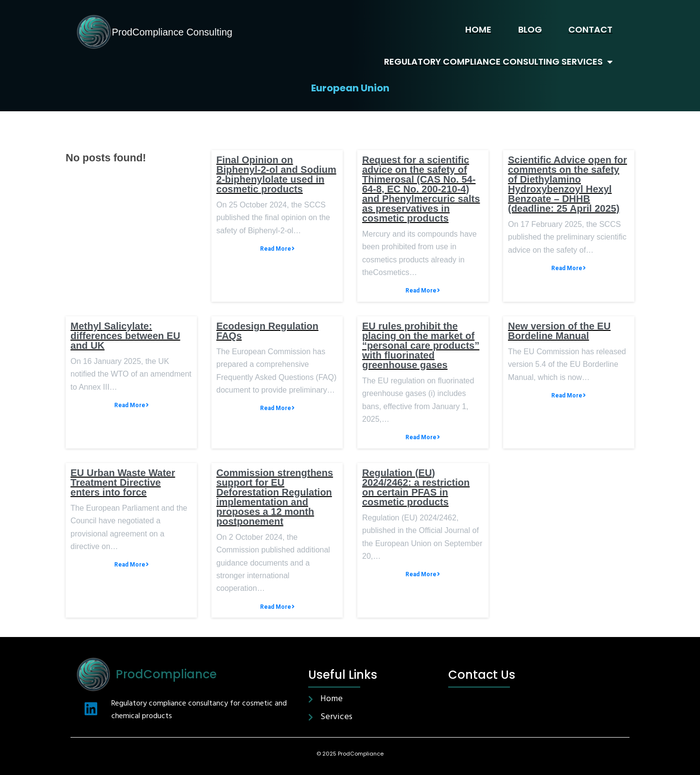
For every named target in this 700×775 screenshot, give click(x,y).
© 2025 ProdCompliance (350, 754)
